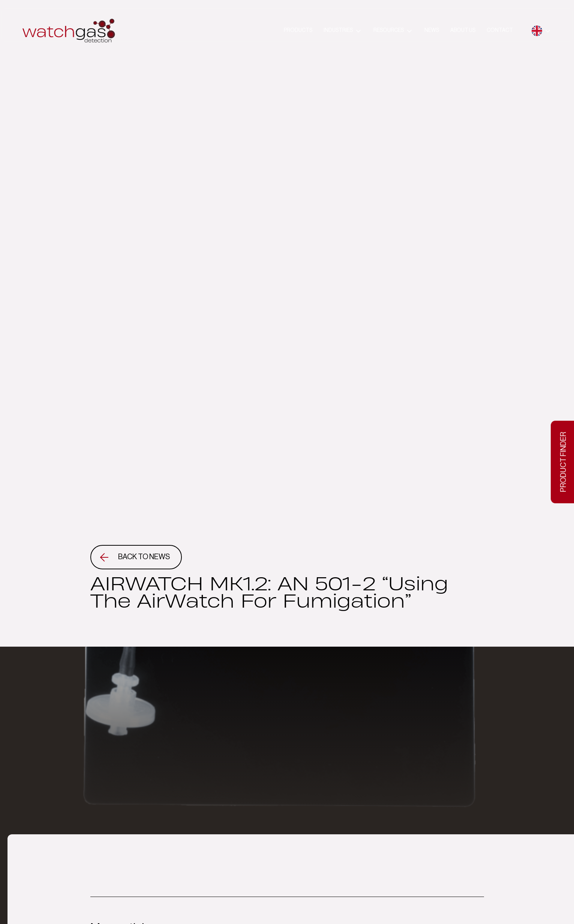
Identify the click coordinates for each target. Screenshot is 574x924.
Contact (500, 30)
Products (298, 30)
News (432, 30)
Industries (338, 30)
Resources (389, 30)
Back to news (144, 557)
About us (463, 30)
